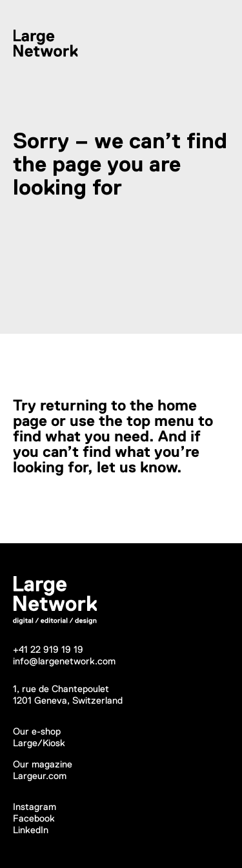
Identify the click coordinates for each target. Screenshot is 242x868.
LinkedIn (31, 830)
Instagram (35, 806)
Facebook (34, 818)
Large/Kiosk (39, 743)
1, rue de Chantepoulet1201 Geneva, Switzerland (68, 694)
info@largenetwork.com (64, 661)
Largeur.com (40, 776)
